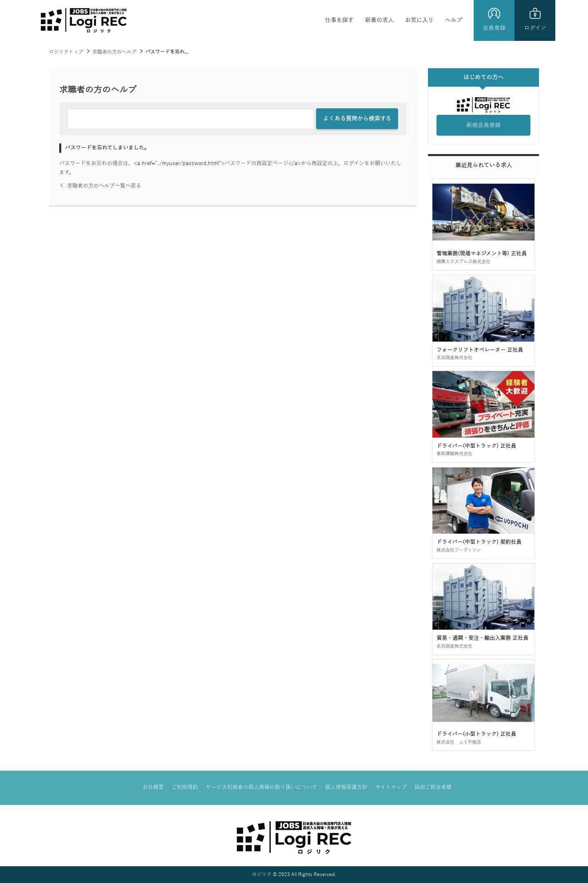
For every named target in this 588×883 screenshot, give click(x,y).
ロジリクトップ (66, 52)
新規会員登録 (483, 125)
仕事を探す (339, 20)
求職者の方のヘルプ (114, 52)
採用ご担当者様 (433, 787)
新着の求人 (379, 20)
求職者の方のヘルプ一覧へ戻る (100, 186)
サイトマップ (391, 787)
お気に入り (419, 20)
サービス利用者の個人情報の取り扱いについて (262, 787)
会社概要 (153, 787)
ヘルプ (454, 20)
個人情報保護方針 (346, 787)
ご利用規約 (185, 787)
